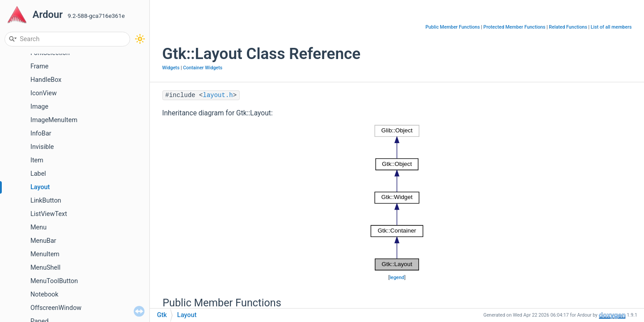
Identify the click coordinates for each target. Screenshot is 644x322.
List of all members (611, 27)
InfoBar (41, 133)
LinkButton (46, 201)
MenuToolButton (54, 281)
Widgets (171, 68)
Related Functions (568, 27)
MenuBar (43, 241)
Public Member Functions (453, 27)
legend (397, 278)
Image (39, 107)
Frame (39, 66)
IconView (44, 93)
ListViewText (49, 214)
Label (38, 174)
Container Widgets (203, 68)
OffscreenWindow (56, 308)
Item (37, 160)
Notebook (44, 294)
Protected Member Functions (515, 27)
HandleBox (46, 80)
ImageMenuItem (54, 120)
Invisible (42, 147)
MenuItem (45, 254)
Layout (40, 187)
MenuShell (45, 268)
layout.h (218, 95)
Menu (38, 227)
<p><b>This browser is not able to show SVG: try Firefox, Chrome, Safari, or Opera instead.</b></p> (397, 198)
